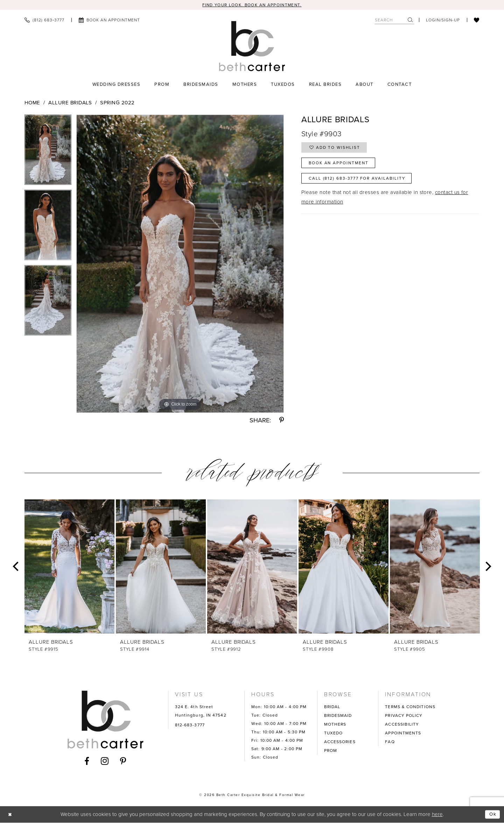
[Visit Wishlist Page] (477, 21)
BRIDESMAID (338, 716)
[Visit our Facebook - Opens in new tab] (87, 761)
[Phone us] (44, 21)
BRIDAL (332, 707)
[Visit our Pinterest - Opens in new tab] (123, 761)
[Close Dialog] (11, 815)
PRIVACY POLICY (404, 716)
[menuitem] (44, 21)
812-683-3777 (190, 726)
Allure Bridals (70, 103)
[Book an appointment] (109, 21)
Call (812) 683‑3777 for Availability (363, 183)
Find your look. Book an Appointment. (252, 5)
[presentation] (69, 567)
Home (32, 103)
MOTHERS (335, 725)
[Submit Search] (411, 20)
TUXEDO (334, 734)
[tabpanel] (48, 153)
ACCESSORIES (340, 742)
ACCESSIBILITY (402, 725)
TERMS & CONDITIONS (410, 707)
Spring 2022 (117, 103)
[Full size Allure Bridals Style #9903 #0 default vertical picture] (180, 264)
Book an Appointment (342, 166)
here (437, 815)
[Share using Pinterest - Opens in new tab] (282, 421)
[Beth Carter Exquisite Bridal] (252, 47)
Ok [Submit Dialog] (492, 815)
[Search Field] (394, 20)
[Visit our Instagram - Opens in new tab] (105, 761)
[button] (443, 21)
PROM (331, 751)
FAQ (390, 742)
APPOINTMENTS (403, 734)
